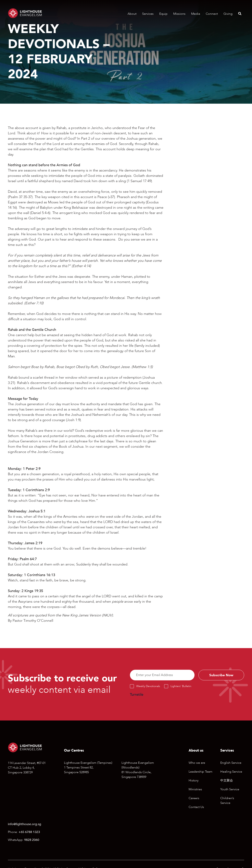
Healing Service (231, 772)
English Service (231, 764)
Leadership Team (201, 772)
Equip (163, 14)
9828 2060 (32, 841)
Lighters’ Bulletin (181, 687)
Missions (179, 14)
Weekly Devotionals (148, 687)
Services (148, 14)
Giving (228, 14)
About (132, 14)
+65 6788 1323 (29, 833)
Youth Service (230, 790)
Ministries (195, 790)
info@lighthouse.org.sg (25, 825)
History (194, 781)
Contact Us (196, 808)
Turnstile (137, 695)
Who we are (197, 764)
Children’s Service (227, 801)
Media (196, 14)
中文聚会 (227, 781)
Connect (212, 14)
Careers (194, 799)
